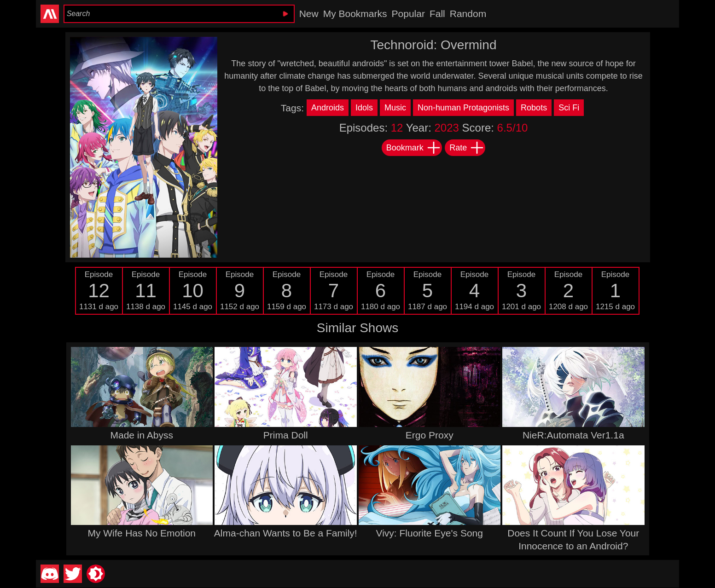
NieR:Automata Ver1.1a (573, 435)
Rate (467, 148)
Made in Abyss (142, 435)
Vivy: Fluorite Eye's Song (430, 533)
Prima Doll (286, 435)
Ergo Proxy (430, 435)
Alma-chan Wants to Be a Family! (286, 533)
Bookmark (414, 148)
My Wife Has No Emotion (142, 533)
